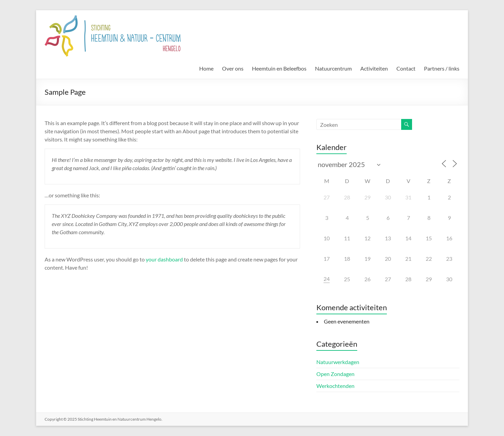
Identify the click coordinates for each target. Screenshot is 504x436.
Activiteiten (374, 68)
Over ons (233, 68)
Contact (406, 68)
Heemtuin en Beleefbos (279, 68)
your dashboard (164, 259)
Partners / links (442, 68)
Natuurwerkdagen (338, 362)
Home (206, 68)
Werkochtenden (335, 386)
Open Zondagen (335, 374)
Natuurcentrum (333, 68)
